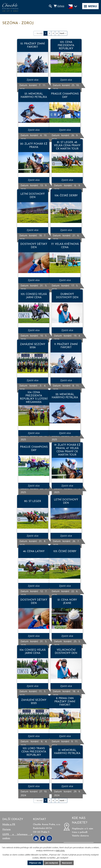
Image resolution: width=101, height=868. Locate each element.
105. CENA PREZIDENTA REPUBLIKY (66, 45)
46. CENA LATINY (34, 551)
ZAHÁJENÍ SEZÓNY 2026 (33, 346)
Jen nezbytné (52, 863)
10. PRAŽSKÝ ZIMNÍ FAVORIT (33, 45)
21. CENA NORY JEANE (67, 602)
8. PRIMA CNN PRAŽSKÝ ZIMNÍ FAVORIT (65, 702)
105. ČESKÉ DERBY (65, 551)
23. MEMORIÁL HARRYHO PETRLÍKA (34, 96)
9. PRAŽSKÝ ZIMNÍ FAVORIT (66, 346)
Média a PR (9, 825)
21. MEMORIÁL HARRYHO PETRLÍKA (67, 752)
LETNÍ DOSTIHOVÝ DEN (33, 196)
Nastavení (67, 863)
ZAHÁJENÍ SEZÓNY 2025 (34, 702)
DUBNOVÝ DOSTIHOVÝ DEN (67, 296)
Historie (7, 830)
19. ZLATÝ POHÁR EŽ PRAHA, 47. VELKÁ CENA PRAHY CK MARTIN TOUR (67, 450)
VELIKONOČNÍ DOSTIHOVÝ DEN (66, 652)
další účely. (60, 850)
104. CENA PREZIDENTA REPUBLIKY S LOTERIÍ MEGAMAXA (34, 397)
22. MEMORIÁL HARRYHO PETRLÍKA (65, 396)
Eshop (61, 6)
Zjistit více (33, 80)
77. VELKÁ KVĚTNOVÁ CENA (65, 246)
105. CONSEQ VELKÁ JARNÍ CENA (34, 296)
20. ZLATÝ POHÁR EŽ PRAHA (34, 146)
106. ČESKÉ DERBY (66, 196)
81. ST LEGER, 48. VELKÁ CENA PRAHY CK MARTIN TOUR (67, 146)
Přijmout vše (35, 863)
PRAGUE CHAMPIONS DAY (65, 96)
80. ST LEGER (33, 501)
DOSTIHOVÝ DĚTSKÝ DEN (34, 246)
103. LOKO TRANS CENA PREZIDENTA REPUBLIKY (34, 752)
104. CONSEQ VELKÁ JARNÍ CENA (33, 652)
